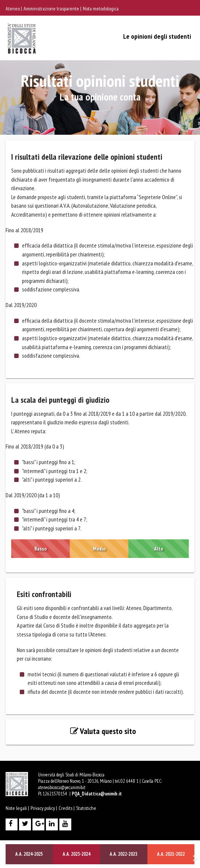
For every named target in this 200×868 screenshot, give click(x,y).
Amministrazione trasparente (52, 9)
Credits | (67, 808)
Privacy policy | (44, 808)
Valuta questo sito (103, 731)
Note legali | (17, 808)
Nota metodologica (101, 9)
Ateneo (13, 9)
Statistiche (86, 808)
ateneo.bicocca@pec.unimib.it (62, 787)
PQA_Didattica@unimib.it (97, 794)
